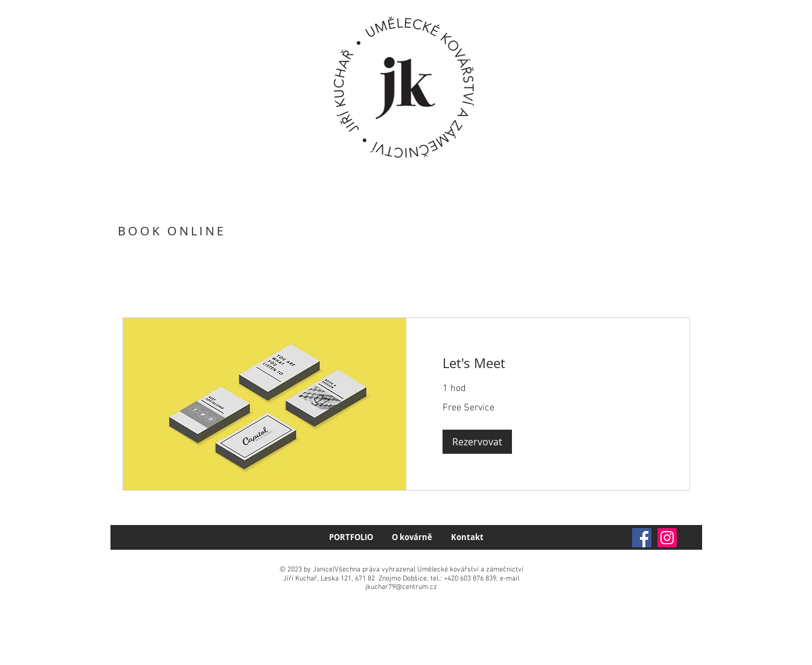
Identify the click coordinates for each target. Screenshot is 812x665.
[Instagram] (667, 538)
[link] (548, 363)
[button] (477, 442)
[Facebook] (642, 538)
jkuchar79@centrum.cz (401, 587)
